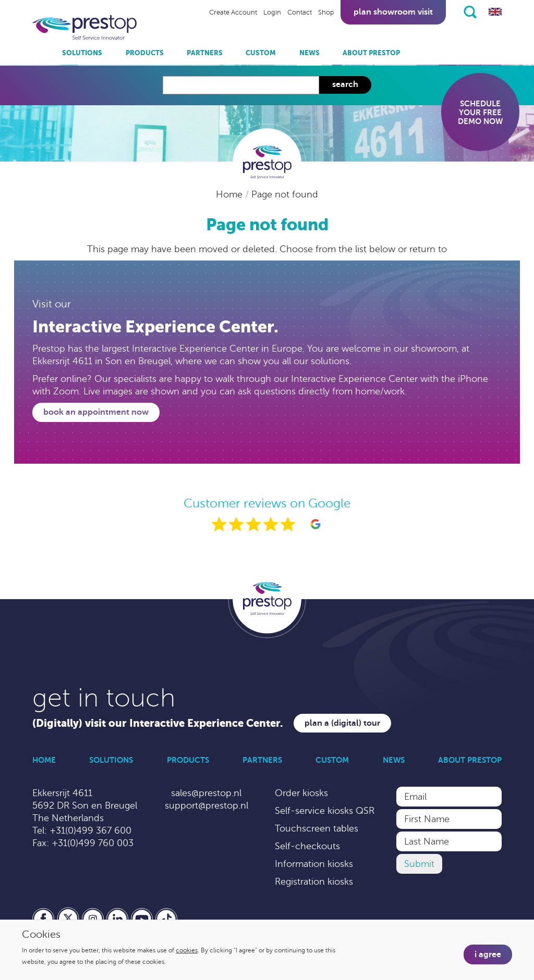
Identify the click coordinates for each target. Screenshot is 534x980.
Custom (261, 53)
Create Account (233, 13)
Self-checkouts (307, 846)
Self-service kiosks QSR (325, 811)
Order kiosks (301, 793)
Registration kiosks (314, 882)
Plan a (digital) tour (342, 723)
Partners (205, 53)
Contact (300, 13)
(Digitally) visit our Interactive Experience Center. (158, 723)
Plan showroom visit (393, 12)
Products (145, 53)
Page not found (285, 194)
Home (230, 194)
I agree (488, 954)
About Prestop (371, 53)
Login (272, 13)
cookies (187, 950)
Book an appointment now (96, 412)
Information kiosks (314, 864)
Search (345, 84)
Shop (326, 13)
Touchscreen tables (317, 828)
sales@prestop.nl (206, 793)
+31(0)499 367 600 (90, 830)
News (310, 53)
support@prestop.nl (207, 805)
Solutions (82, 53)
